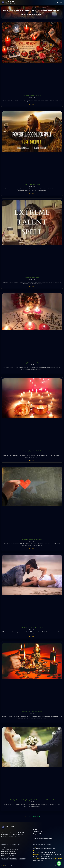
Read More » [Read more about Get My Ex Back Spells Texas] (32, 105)
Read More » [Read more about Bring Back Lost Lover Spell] (32, 372)
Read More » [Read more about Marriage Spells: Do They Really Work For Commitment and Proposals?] (32, 809)
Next (38, 817)
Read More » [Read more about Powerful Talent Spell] (32, 287)
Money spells (14, 858)
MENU (59, 3)
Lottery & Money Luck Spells (9, 853)
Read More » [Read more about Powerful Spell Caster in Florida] (32, 721)
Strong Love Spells (6, 847)
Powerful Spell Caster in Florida (32, 712)
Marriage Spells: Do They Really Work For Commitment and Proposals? (32, 800)
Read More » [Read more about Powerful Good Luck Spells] (32, 194)
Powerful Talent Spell (32, 277)
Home (35, 829)
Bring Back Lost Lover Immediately (32, 539)
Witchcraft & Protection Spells (10, 849)
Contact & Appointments (40, 836)
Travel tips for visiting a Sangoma (43, 838)
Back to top (59, 866)
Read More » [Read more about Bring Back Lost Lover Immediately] (32, 548)
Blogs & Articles (38, 834)
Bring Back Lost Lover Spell (32, 363)
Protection (22, 858)
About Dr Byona (38, 832)
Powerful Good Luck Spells (32, 184)
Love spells (5, 858)
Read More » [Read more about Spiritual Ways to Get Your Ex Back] (32, 636)
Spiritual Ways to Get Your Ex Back (32, 627)
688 (34, 817)
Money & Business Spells (8, 856)
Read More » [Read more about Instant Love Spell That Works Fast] (32, 460)
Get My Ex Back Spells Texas (32, 95)
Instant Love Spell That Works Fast (32, 451)
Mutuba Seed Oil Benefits (8, 851)
